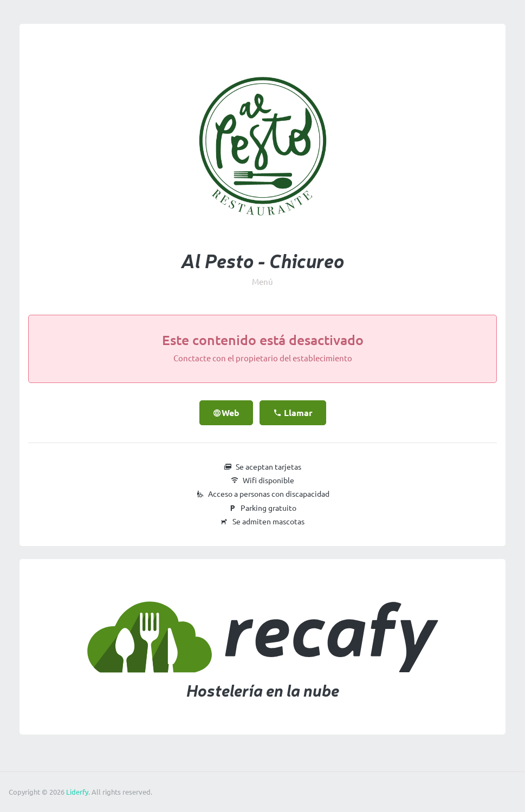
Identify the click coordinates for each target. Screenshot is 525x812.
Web (226, 413)
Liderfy (77, 792)
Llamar (293, 413)
